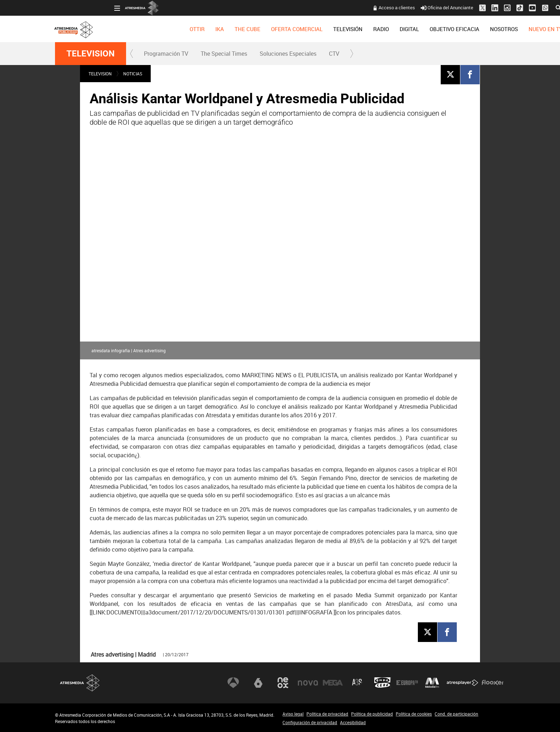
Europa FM (407, 683)
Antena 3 (233, 683)
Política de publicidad (372, 714)
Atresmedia (80, 683)
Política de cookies (414, 714)
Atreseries (357, 683)
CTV (334, 54)
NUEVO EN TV (486, 29)
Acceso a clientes (337, 8)
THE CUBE (188, 29)
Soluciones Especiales (288, 54)
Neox (283, 683)
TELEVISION (91, 54)
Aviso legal (293, 714)
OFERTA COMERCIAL (237, 29)
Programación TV (166, 54)
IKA (160, 29)
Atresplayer (462, 683)
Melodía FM (432, 683)
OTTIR (138, 29)
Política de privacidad (327, 714)
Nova (308, 683)
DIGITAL (350, 29)
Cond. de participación (456, 714)
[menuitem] (138, 29)
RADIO (322, 29)
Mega (333, 683)
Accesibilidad (353, 722)
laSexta (258, 683)
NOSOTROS (445, 29)
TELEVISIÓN (289, 29)
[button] (132, 54)
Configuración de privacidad (310, 722)
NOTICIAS (133, 74)
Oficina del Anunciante (388, 8)
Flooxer (492, 683)
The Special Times (224, 54)
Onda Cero (382, 683)
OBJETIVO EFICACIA (395, 29)
